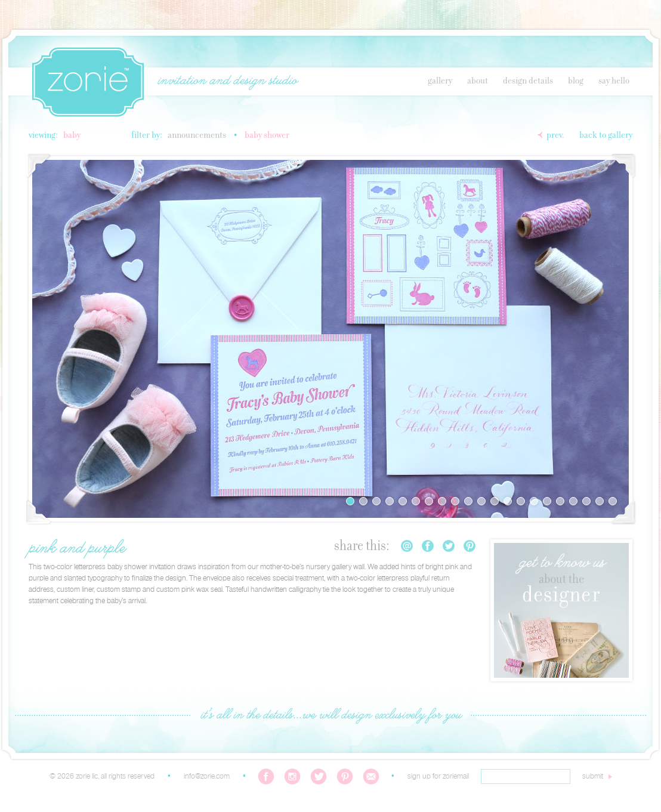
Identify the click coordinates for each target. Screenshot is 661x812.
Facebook (428, 546)
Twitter (449, 546)
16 (547, 501)
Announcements (197, 135)
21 (613, 501)
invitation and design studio (227, 81)
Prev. (555, 135)
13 (508, 501)
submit (593, 777)
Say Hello (614, 81)
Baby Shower (267, 135)
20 (600, 501)
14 (521, 501)
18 (573, 501)
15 (534, 501)
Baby (72, 135)
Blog (576, 81)
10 (468, 501)
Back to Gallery (606, 135)
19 (586, 501)
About (478, 81)
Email (407, 546)
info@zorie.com (207, 777)
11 (481, 501)
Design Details (528, 81)
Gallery (440, 81)
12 (495, 501)
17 (560, 501)
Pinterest (470, 546)
